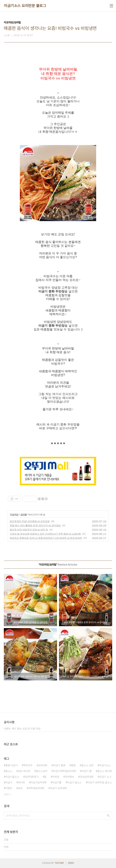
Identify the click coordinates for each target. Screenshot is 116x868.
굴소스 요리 (87, 765)
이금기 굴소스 (74, 782)
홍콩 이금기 (11, 765)
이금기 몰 (87, 771)
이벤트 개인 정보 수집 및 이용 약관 (22, 729)
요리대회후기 (32, 777)
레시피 (21, 782)
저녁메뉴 (69, 777)
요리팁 (24, 515)
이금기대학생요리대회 (64, 771)
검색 (108, 816)
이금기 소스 (105, 777)
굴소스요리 (42, 771)
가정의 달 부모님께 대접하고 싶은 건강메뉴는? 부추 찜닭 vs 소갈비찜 (45, 534)
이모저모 (14, 515)
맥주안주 (28, 765)
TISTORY (59, 863)
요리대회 (43, 765)
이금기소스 (105, 765)
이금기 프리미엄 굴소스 (100, 782)
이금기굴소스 (12, 777)
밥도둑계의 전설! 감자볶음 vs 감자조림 (30, 521)
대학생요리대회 (36, 788)
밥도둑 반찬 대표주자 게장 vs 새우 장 (29, 530)
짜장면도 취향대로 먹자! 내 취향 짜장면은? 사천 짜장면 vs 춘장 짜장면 (46, 538)
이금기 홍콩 (59, 765)
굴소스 (9, 771)
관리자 (71, 863)
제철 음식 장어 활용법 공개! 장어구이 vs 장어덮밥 (35, 525)
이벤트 (9, 788)
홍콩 (73, 765)
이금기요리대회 (39, 782)
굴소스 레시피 (105, 771)
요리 (20, 788)
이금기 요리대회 (58, 788)
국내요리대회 (87, 777)
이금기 (9, 782)
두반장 (56, 777)
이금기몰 (57, 782)
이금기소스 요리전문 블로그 (25, 6)
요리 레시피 (24, 771)
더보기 (7, 794)
